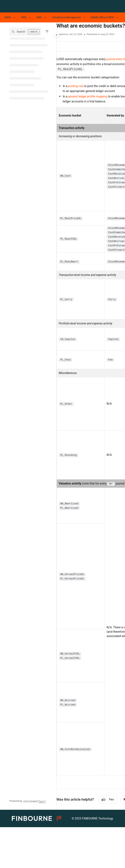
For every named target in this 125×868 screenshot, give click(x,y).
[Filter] (47, 32)
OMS (39, 17)
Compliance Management (66, 17)
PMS (24, 17)
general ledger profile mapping (88, 96)
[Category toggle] (57, 35)
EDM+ (8, 17)
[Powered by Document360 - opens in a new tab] (28, 801)
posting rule (76, 86)
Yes (108, 799)
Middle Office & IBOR (102, 17)
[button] (25, 32)
